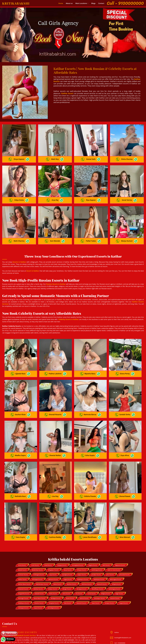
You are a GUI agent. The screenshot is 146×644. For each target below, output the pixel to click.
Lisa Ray (55, 477)
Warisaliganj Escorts (53, 586)
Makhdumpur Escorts (42, 562)
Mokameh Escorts (23, 567)
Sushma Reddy (55, 515)
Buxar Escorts (68, 548)
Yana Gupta (20, 515)
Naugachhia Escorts (24, 571)
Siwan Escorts (96, 581)
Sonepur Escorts (109, 581)
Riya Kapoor (91, 194)
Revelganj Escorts (56, 576)
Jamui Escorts (110, 552)
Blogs (93, 3)
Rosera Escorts (70, 576)
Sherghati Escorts (54, 581)
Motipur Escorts (53, 567)
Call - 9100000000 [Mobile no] (120, 621)
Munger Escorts (67, 567)
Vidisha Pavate (90, 477)
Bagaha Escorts (93, 543)
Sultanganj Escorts (23, 586)
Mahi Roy (55, 156)
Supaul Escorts (38, 586)
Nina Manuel (125, 515)
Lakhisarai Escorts (53, 557)
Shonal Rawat (125, 477)
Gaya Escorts (53, 552)
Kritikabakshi (16, 3)
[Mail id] (112, 621)
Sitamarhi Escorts (81, 581)
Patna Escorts (66, 571)
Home (61, 3)
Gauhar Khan (20, 401)
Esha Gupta (90, 439)
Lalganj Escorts (68, 557)
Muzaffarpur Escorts (98, 567)
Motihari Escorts (38, 567)
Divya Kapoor (19, 156)
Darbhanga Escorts (97, 548)
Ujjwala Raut (20, 362)
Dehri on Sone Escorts (114, 548)
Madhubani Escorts (99, 557)
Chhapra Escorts (82, 548)
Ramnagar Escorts (23, 576)
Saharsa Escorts (84, 576)
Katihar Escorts (22, 557)
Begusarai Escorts (120, 543)
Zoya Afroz (125, 439)
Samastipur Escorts (99, 576)
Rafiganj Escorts (106, 571)
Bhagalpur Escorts (53, 548)
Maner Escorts (57, 562)
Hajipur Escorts (82, 552)
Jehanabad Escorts (124, 552)
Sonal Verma (127, 194)
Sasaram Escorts (115, 576)
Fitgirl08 (12, 626)
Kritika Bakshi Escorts (77, 641)
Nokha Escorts (53, 571)
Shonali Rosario (55, 401)
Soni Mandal (55, 233)
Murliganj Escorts (82, 567)
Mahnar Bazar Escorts (24, 562)
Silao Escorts (68, 581)
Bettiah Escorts (22, 548)
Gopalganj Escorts (67, 552)
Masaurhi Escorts (102, 562)
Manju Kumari (127, 233)
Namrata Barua (90, 401)
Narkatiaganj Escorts (114, 567)
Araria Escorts (22, 543)
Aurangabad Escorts (78, 543)
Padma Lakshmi (55, 362)
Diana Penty (125, 362)
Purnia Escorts (92, 571)
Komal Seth (91, 156)
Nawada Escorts (39, 571)
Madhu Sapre (20, 439)
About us (69, 3)
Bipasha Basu (90, 362)
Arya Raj (55, 194)
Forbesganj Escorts (39, 552)
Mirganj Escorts (116, 562)
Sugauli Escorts (124, 581)
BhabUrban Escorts (37, 548)
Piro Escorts (79, 571)
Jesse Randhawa (90, 515)
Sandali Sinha (125, 401)
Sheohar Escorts (39, 581)
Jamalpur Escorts (96, 552)
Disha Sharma (127, 156)
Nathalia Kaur (20, 477)
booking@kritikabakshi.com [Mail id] (123, 615)
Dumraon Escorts (23, 552)
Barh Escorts (106, 543)
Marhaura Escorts (87, 562)
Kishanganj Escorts (37, 557)
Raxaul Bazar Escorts (40, 576)
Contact (101, 3)
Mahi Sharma (19, 233)
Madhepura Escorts (83, 557)
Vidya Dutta (19, 194)
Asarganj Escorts (62, 543)
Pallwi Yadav (91, 233)
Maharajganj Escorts (116, 557)
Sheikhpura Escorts (24, 581)
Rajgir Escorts (119, 571)
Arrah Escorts (35, 543)
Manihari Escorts (72, 562)
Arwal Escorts (48, 543)
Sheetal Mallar (55, 439)
